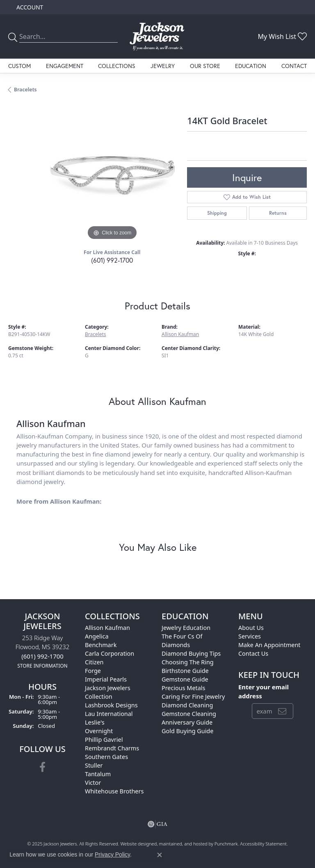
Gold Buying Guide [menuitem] (187, 731)
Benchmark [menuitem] (101, 645)
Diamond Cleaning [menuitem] (187, 705)
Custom (19, 66)
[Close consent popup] (160, 855)
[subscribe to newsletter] (282, 711)
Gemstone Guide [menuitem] (185, 679)
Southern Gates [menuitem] (106, 757)
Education (251, 66)
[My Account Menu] (30, 7)
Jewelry (163, 66)
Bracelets (25, 90)
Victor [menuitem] (93, 783)
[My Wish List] (282, 36)
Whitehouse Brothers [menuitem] (114, 791)
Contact (294, 66)
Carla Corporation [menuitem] (110, 653)
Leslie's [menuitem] (95, 722)
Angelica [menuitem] (97, 636)
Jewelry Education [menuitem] (186, 628)
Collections (117, 66)
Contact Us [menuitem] (253, 653)
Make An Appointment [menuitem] (269, 645)
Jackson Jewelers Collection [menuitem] (108, 692)
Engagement (65, 66)
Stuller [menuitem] (94, 765)
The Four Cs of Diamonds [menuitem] (182, 641)
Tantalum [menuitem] (98, 774)
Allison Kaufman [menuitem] (107, 628)
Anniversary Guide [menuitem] (187, 722)
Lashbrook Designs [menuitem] (111, 705)
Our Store (205, 66)
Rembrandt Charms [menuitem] (112, 748)
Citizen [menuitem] (94, 662)
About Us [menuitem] (251, 628)
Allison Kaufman (180, 334)
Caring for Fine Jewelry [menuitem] (193, 696)
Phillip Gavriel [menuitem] (104, 740)
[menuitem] (157, 824)
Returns (278, 213)
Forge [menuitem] (93, 671)
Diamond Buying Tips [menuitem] (191, 653)
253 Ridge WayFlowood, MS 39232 (42, 651)
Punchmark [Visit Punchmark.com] (226, 844)
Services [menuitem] (250, 636)
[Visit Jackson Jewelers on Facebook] (42, 768)
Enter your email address (264, 691)
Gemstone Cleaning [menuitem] (189, 714)
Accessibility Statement (263, 844)
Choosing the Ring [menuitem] (188, 662)
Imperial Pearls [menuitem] (106, 679)
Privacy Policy (112, 854)
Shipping (217, 213)
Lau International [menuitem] (109, 714)
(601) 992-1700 (112, 260)
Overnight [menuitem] (99, 731)
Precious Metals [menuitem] (183, 688)
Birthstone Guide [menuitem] (185, 671)
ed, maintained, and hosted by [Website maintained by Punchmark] (183, 844)
